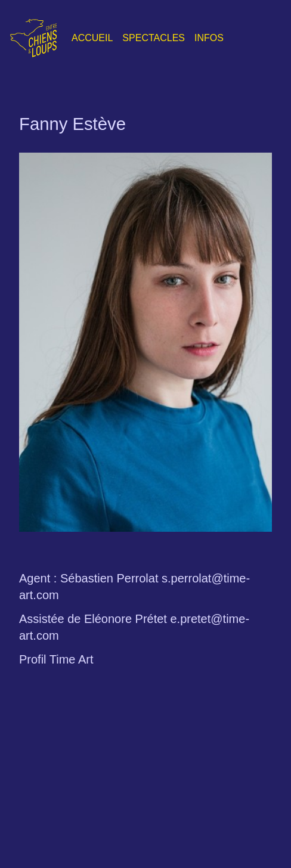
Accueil (92, 38)
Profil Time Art (56, 659)
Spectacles (154, 38)
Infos (209, 38)
